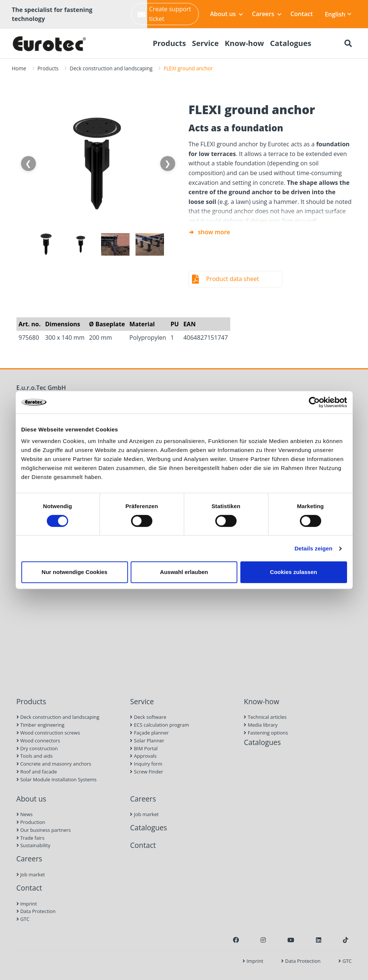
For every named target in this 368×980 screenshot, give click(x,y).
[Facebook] (236, 940)
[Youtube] (291, 940)
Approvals (143, 756)
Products (48, 68)
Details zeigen (314, 548)
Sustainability (34, 845)
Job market (31, 874)
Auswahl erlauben (184, 572)
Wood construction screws (48, 733)
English (338, 14)
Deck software (148, 717)
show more (214, 232)
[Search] (348, 43)
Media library (261, 725)
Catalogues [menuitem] (291, 43)
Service (142, 701)
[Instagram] (263, 940)
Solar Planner (147, 741)
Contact (302, 14)
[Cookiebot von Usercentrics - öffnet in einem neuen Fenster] (314, 402)
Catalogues (262, 742)
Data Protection (36, 911)
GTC (23, 919)
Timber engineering (41, 725)
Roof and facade (37, 772)
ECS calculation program (159, 725)
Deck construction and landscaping (111, 68)
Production (31, 822)
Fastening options (266, 733)
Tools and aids (35, 756)
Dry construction (37, 748)
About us (226, 14)
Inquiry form (146, 764)
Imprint (27, 904)
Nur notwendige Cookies (74, 572)
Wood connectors (38, 741)
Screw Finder (146, 772)
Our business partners (44, 830)
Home (19, 68)
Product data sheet (233, 279)
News (25, 814)
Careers (267, 14)
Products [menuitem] (169, 43)
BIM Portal (144, 748)
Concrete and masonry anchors (54, 764)
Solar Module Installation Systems (57, 779)
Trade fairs (31, 838)
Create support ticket (164, 14)
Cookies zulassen (294, 572)
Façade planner (149, 733)
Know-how (261, 701)
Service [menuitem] (206, 43)
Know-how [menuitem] (244, 43)
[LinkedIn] (319, 940)
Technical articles (265, 717)
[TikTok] (346, 940)
